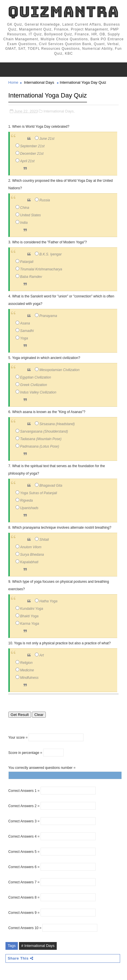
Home (13, 82)
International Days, (59, 111)
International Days (39, 82)
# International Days (38, 946)
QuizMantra (63, 12)
